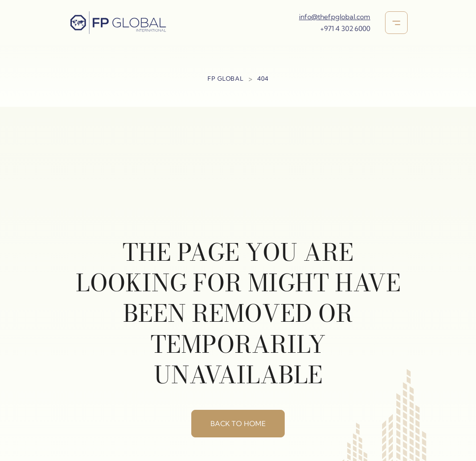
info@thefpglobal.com (335, 17)
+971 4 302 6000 (345, 29)
